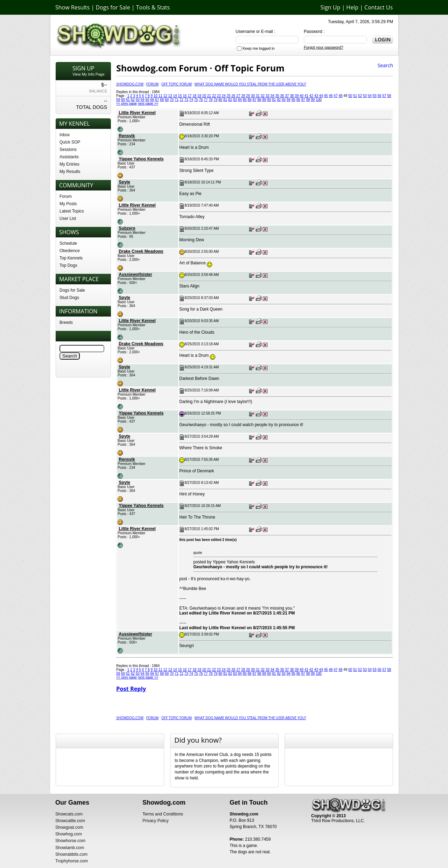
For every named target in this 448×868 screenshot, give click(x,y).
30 (253, 96)
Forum (66, 196)
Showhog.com (69, 834)
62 (133, 100)
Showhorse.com (70, 841)
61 (128, 100)
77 (206, 100)
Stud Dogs (69, 298)
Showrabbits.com (71, 854)
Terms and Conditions (163, 814)
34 (272, 96)
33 (268, 96)
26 (233, 96)
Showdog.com (130, 84)
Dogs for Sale (113, 7)
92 (279, 100)
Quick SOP (70, 142)
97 (303, 100)
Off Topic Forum (177, 84)
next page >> (148, 103)
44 (321, 96)
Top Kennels (71, 258)
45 (326, 96)
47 (335, 96)
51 (355, 96)
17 (190, 96)
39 (297, 96)
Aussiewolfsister (135, 275)
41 (306, 96)
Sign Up (330, 7)
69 (167, 100)
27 (238, 96)
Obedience (70, 251)
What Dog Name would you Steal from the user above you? (250, 84)
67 (157, 100)
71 (177, 100)
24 (223, 96)
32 (263, 96)
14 (175, 96)
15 (180, 96)
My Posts (68, 204)
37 (287, 96)
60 (123, 100)
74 (191, 100)
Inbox (65, 135)
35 (277, 96)
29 (248, 96)
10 (156, 96)
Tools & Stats (153, 7)
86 (249, 100)
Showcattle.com (70, 821)
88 (259, 100)
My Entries (69, 164)
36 (282, 96)
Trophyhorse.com (72, 861)
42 (311, 96)
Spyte (124, 182)
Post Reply (131, 689)
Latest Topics (72, 211)
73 (186, 100)
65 (147, 100)
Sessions (68, 150)
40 (302, 96)
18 (194, 96)
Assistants (69, 157)
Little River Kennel (137, 113)
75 (196, 100)
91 (274, 100)
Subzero (127, 228)
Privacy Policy (156, 821)
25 (228, 96)
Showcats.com (69, 814)
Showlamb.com (70, 848)
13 (170, 96)
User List (68, 218)
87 (254, 100)
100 (319, 100)
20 (204, 96)
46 (331, 96)
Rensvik (127, 136)
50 (350, 96)
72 (181, 100)
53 (365, 96)
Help (352, 7)
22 (214, 96)
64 (143, 100)
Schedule (68, 243)
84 (240, 100)
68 (162, 100)
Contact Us (379, 7)
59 (118, 100)
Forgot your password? (324, 47)
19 (199, 96)
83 (235, 100)
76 (201, 100)
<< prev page (127, 103)
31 (258, 96)
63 (138, 100)
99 (313, 100)
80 (220, 100)
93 (284, 100)
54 (370, 96)
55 (375, 96)
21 (209, 96)
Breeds (66, 322)
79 (215, 100)
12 (165, 96)
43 (316, 96)
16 (185, 96)
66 (152, 100)
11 (160, 96)
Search (385, 65)
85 (245, 100)
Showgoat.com (69, 827)
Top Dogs (68, 265)
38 (292, 96)
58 (389, 96)
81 (225, 100)
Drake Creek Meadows (141, 251)
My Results (70, 172)
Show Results (72, 7)
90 (269, 100)
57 (384, 96)
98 (308, 100)
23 (219, 96)
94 (289, 100)
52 (360, 96)
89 (264, 100)
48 (340, 96)
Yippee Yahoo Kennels (141, 159)
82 (230, 100)
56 (379, 96)
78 (211, 100)
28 (243, 96)
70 (172, 100)
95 (293, 100)
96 (298, 100)
